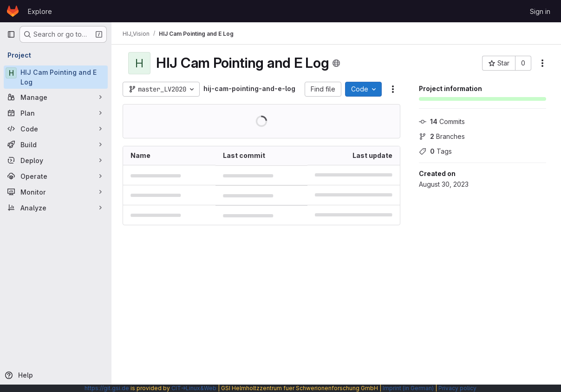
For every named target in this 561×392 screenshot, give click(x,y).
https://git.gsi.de (107, 388)
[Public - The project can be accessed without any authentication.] (336, 63)
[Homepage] (13, 11)
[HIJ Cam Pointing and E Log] (56, 77)
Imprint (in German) (408, 388)
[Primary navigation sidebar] (11, 34)
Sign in (540, 11)
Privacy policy (457, 388)
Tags (435, 151)
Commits (442, 121)
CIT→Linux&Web (194, 388)
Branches (442, 136)
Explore (40, 11)
